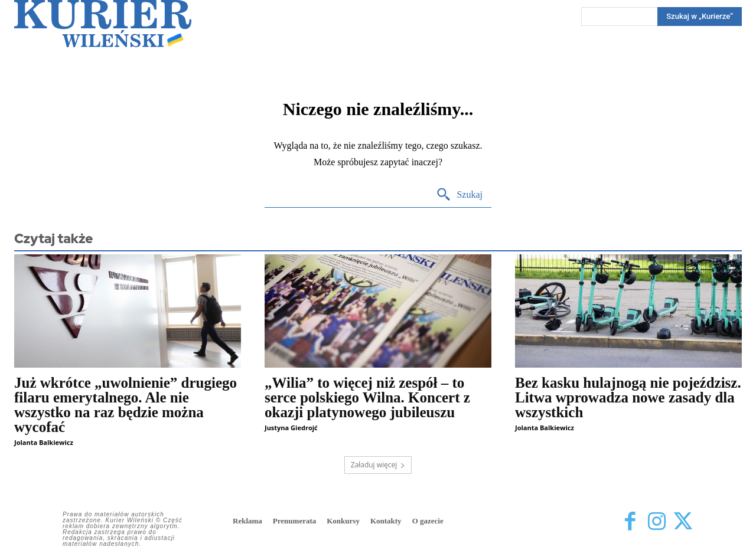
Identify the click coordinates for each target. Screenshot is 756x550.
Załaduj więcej (378, 465)
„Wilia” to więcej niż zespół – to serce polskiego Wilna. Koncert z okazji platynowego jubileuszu (367, 397)
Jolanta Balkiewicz (44, 442)
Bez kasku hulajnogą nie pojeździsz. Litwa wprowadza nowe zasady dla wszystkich (628, 397)
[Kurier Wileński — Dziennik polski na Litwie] (103, 24)
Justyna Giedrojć (291, 428)
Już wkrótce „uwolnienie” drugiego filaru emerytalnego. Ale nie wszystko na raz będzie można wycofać (126, 405)
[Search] (459, 195)
